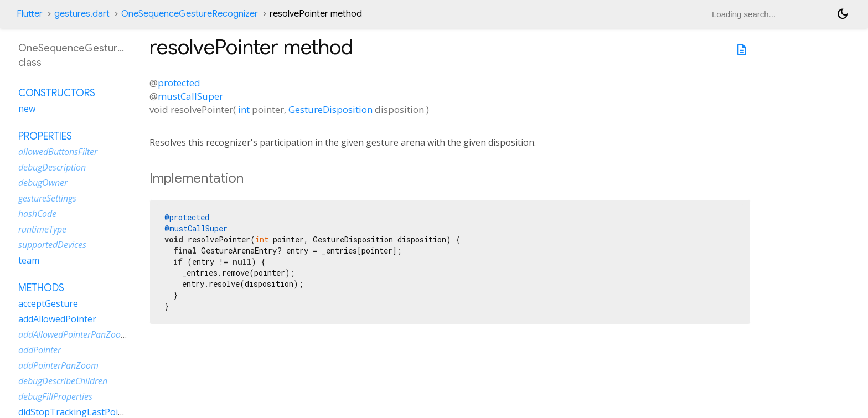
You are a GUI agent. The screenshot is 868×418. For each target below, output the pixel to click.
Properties (45, 136)
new (27, 109)
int (244, 109)
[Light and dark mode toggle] (843, 14)
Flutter (30, 14)
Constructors (57, 93)
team (29, 260)
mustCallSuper (190, 96)
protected (179, 83)
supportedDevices (52, 245)
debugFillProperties (55, 396)
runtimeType (42, 229)
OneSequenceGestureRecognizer (190, 14)
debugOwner (43, 183)
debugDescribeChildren (63, 381)
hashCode (37, 214)
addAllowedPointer (57, 319)
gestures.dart (82, 14)
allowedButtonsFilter (58, 152)
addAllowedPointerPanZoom (73, 334)
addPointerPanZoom (58, 365)
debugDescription (52, 167)
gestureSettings (47, 198)
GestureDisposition (330, 109)
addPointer (40, 350)
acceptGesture (48, 303)
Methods (41, 288)
